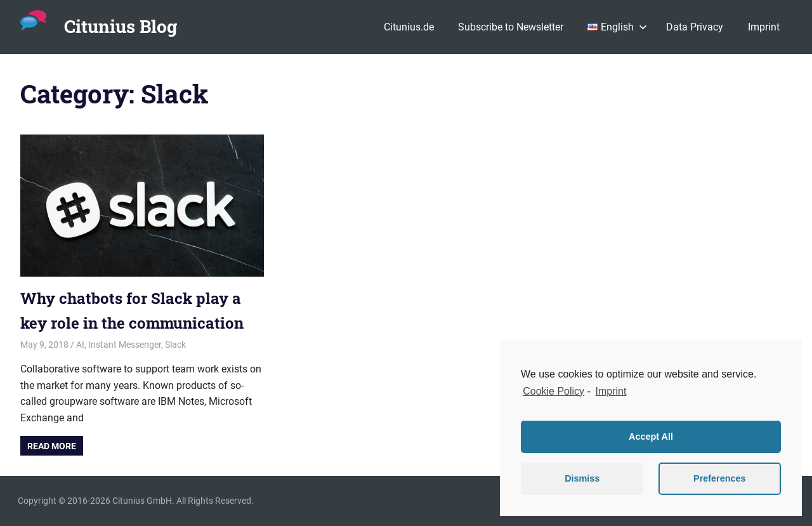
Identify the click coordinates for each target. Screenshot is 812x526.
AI (80, 345)
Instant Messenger (125, 345)
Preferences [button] (719, 478)
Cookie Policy (553, 391)
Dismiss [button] (582, 478)
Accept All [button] (651, 437)
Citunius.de (409, 27)
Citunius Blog (121, 26)
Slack (175, 345)
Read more (52, 446)
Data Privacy (695, 27)
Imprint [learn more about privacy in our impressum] (611, 391)
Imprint (764, 27)
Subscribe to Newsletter (511, 27)
